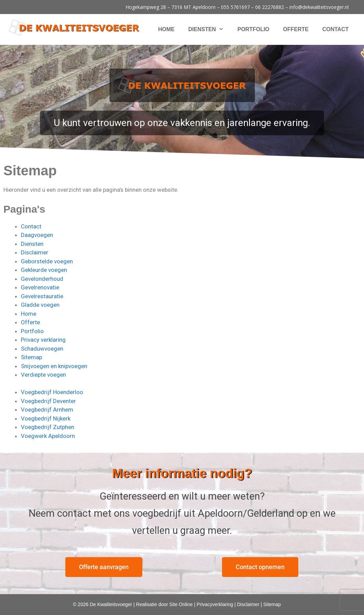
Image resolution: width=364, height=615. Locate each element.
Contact (335, 29)
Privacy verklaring (43, 340)
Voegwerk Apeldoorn (48, 436)
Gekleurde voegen (44, 270)
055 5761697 (235, 7)
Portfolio (253, 29)
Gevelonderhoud (42, 279)
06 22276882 (270, 7)
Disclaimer (35, 252)
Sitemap (31, 357)
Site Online (181, 604)
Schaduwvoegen (42, 349)
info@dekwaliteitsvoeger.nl (319, 7)
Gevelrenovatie (40, 287)
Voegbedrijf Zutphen (48, 427)
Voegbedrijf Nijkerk (46, 418)
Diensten (209, 29)
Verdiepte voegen (43, 375)
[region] (182, 102)
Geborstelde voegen (47, 261)
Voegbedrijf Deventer (48, 401)
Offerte (296, 29)
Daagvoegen (37, 235)
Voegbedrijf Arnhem (47, 410)
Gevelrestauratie (42, 296)
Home (166, 29)
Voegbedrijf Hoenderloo (52, 392)
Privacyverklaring (215, 604)
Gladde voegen (40, 305)
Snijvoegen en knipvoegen (54, 366)
